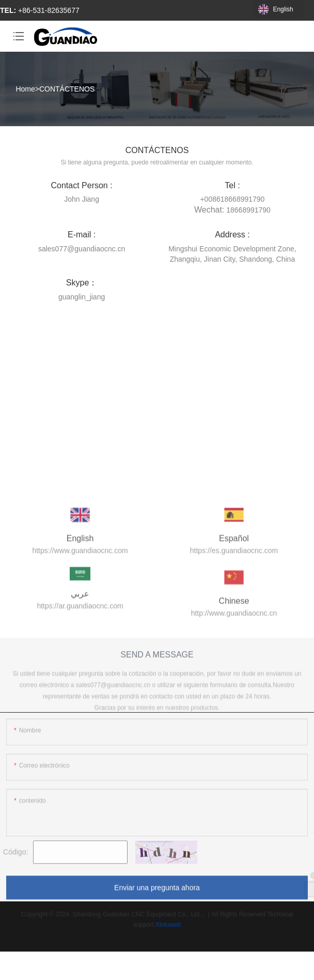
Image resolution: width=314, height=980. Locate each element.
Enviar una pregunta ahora (157, 892)
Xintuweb (168, 925)
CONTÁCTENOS (67, 89)
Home (25, 89)
